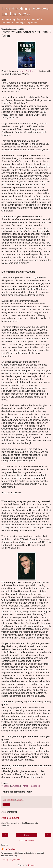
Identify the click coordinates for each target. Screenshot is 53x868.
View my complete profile (11, 859)
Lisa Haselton (9, 849)
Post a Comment (10, 818)
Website (6, 786)
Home (26, 835)
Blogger (31, 865)
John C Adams (28, 71)
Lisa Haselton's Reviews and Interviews (25, 11)
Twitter (25, 786)
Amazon (15, 786)
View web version (27, 840)
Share (6, 804)
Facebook (35, 786)
